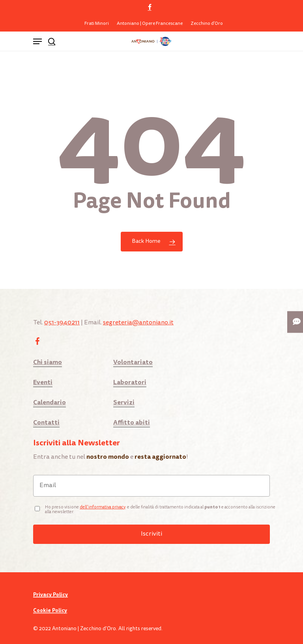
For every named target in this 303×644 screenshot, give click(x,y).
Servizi (124, 402)
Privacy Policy (50, 595)
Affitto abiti (132, 422)
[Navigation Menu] (37, 41)
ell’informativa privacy (104, 507)
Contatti (46, 422)
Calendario (50, 402)
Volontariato (133, 362)
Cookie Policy (50, 610)
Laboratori (130, 382)
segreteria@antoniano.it (138, 323)
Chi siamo (48, 362)
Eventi (43, 382)
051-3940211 (62, 323)
